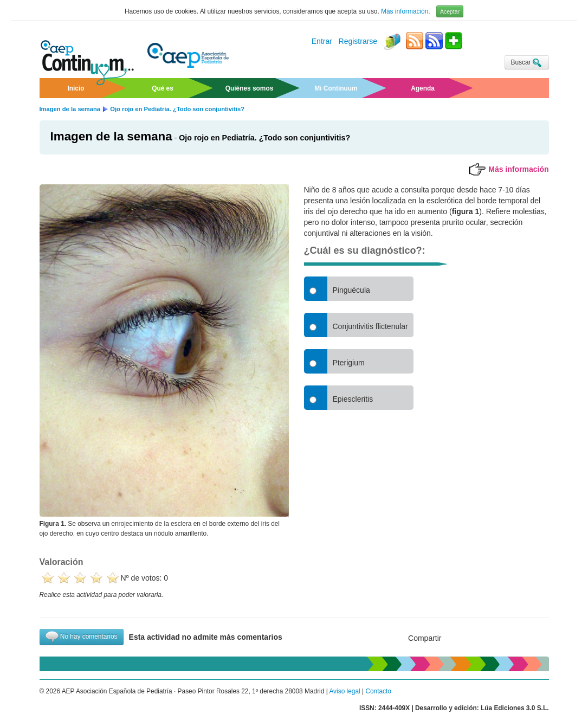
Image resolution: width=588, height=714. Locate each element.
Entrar (322, 42)
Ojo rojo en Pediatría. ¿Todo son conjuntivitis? (177, 109)
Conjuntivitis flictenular (370, 326)
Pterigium (349, 363)
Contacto (378, 691)
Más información (405, 11)
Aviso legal (344, 691)
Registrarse (358, 42)
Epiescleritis (353, 399)
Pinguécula (351, 290)
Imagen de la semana (70, 109)
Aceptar (450, 11)
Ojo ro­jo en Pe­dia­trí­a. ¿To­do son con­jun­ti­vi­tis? (264, 138)
